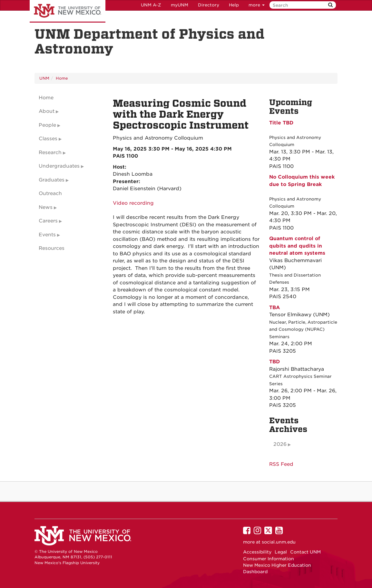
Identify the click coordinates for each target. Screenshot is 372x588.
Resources (52, 248)
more (257, 5)
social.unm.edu (279, 542)
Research (50, 152)
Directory (209, 5)
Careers (48, 221)
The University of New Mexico (68, 11)
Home (62, 78)
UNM (44, 78)
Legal (281, 552)
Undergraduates (59, 166)
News (46, 207)
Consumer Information (269, 559)
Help (234, 5)
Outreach (50, 193)
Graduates (52, 180)
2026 (280, 444)
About (47, 111)
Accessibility (257, 552)
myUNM (180, 5)
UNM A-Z (151, 5)
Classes (48, 139)
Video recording (133, 203)
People (47, 125)
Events (47, 235)
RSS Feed (281, 464)
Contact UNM (305, 552)
